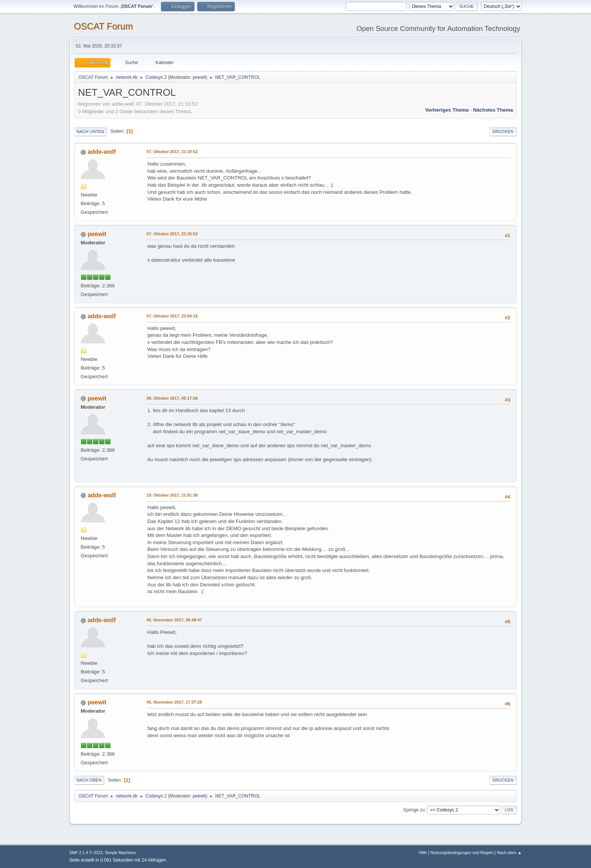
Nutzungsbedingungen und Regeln (462, 853)
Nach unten (90, 132)
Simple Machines (120, 853)
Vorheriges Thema (447, 110)
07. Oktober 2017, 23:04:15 (172, 316)
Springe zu (414, 810)
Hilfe (423, 853)
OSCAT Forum (103, 26)
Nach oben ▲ (509, 853)
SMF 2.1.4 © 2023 (86, 853)
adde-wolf (102, 152)
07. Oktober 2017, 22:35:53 (172, 234)
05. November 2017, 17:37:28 (174, 702)
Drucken (503, 132)
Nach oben (89, 780)
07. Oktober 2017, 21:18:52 (172, 152)
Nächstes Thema (493, 110)
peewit (199, 77)
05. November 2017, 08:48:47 (174, 620)
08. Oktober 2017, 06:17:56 (172, 398)
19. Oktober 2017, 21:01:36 (172, 495)
